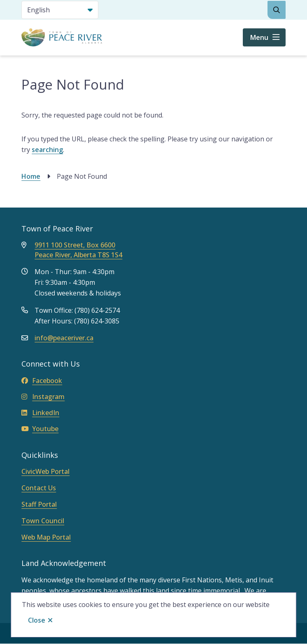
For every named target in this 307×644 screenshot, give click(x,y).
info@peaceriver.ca (64, 338)
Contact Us (39, 488)
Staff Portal (39, 504)
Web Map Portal (46, 537)
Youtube (40, 429)
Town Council (43, 521)
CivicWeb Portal (45, 471)
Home (31, 176)
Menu (259, 37)
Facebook (42, 381)
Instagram (43, 397)
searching (47, 150)
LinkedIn (40, 413)
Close (37, 620)
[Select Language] (60, 10)
